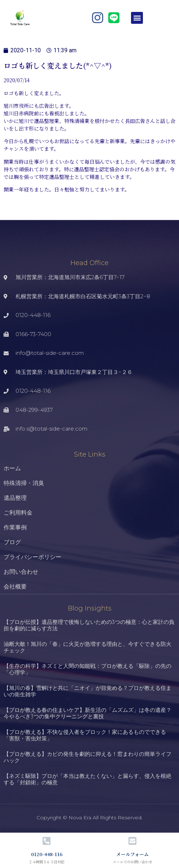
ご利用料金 (18, 513)
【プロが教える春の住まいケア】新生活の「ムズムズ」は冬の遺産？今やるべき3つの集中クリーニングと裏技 (88, 713)
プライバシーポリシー (32, 557)
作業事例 (15, 527)
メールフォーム (132, 854)
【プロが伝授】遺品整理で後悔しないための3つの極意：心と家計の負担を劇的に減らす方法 (89, 625)
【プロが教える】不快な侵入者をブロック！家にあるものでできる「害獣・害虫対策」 (85, 735)
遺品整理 (15, 498)
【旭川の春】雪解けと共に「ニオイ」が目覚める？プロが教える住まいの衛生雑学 (88, 691)
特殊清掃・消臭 (24, 483)
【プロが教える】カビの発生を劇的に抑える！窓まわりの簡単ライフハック (88, 757)
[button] (137, 18)
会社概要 (15, 587)
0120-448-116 (47, 854)
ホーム (12, 468)
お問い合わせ (21, 572)
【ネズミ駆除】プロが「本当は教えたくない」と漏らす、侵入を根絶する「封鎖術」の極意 (88, 779)
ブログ (12, 542)
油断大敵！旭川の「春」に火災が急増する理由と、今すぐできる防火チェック (88, 647)
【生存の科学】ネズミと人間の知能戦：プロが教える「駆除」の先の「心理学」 (88, 669)
